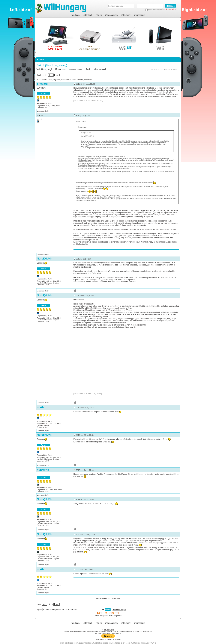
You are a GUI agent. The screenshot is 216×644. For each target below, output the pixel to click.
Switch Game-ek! (96, 69)
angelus (118, 639)
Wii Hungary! (44, 69)
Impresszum (139, 15)
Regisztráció (171, 9)
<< (44, 75)
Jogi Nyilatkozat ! (146, 631)
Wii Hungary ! (109, 630)
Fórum (99, 15)
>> (57, 75)
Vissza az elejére (43, 111)
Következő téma (170, 70)
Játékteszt (126, 15)
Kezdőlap (75, 15)
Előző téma (158, 70)
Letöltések (88, 15)
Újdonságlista (111, 15)
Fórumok (61, 69)
